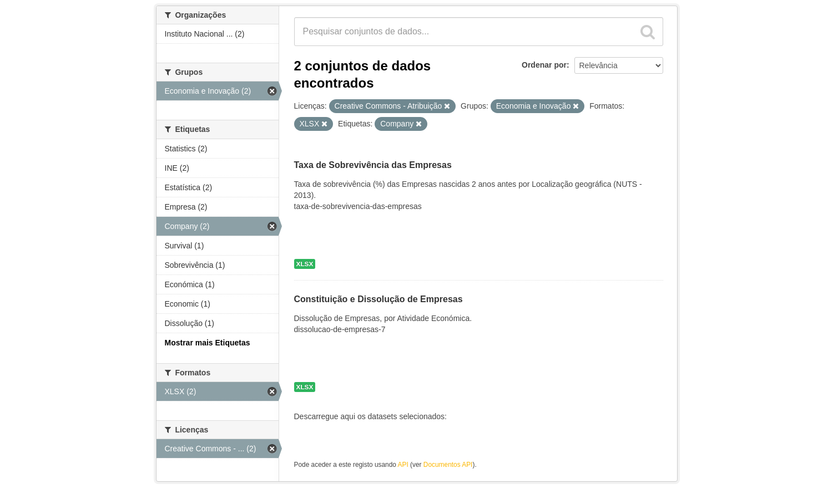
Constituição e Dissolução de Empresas (378, 300)
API (403, 465)
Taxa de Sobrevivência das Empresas (373, 166)
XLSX (305, 264)
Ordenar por (544, 65)
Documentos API (448, 465)
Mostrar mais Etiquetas (208, 343)
